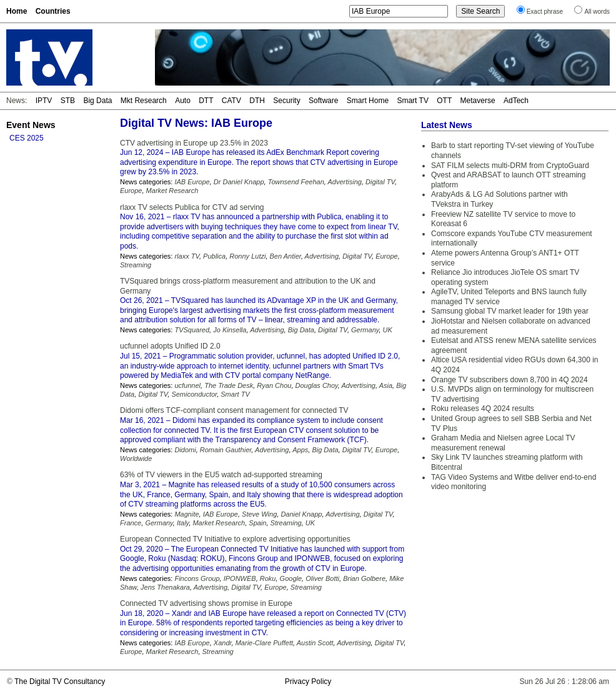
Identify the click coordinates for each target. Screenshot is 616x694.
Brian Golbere (364, 578)
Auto (183, 101)
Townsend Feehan (296, 182)
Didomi (185, 450)
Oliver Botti (322, 578)
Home (17, 11)
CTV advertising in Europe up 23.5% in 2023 (194, 143)
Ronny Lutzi (247, 256)
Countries (53, 11)
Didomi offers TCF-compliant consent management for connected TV (234, 410)
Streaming (136, 265)
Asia (386, 385)
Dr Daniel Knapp (239, 182)
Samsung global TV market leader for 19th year (510, 311)
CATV (231, 101)
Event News (31, 125)
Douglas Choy (317, 385)
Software (323, 101)
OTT (444, 101)
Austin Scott (315, 643)
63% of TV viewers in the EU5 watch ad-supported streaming (221, 475)
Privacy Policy (308, 682)
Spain (257, 523)
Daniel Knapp (301, 514)
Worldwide (136, 459)
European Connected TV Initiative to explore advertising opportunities (235, 539)
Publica (214, 256)
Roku (268, 578)
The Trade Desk (229, 385)
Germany (365, 330)
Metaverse (478, 101)
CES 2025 (27, 138)
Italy (183, 523)
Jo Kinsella (230, 330)
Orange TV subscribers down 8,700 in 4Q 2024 (509, 380)
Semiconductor (194, 394)
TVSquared (192, 330)
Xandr (223, 643)
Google (291, 578)
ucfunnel (187, 385)
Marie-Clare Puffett (264, 643)
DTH (257, 101)
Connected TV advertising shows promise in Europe (206, 603)
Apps (300, 450)
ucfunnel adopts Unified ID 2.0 (170, 346)
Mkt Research (144, 101)
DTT (206, 101)
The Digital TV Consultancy (60, 682)
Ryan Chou (274, 385)
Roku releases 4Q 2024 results (483, 409)
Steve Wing (259, 514)
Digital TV (380, 182)
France (131, 523)
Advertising (345, 182)
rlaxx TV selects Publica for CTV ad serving (192, 207)
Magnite (186, 514)
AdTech (516, 101)
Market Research (172, 191)
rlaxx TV (187, 256)
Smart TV (412, 101)
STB (68, 101)
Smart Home (368, 101)
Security (286, 101)
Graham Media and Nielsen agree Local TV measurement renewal (503, 443)
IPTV (44, 101)
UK (388, 330)
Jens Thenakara (165, 587)
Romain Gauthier (226, 450)
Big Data (97, 101)
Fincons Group (197, 578)
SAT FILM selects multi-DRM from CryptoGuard (510, 166)
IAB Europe (192, 182)
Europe (131, 191)
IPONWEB (240, 578)
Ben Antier (286, 256)
